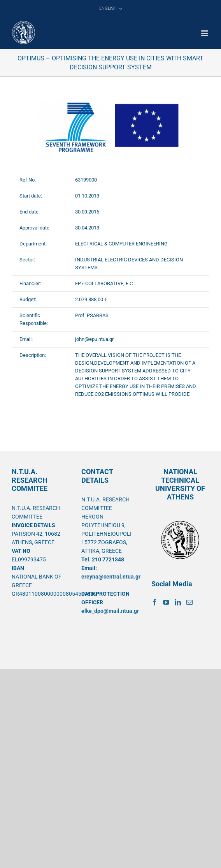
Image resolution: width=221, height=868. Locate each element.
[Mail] (189, 602)
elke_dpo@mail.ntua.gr (110, 611)
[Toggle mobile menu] (205, 33)
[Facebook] (154, 602)
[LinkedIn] (178, 602)
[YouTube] (166, 602)
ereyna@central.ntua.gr (111, 577)
